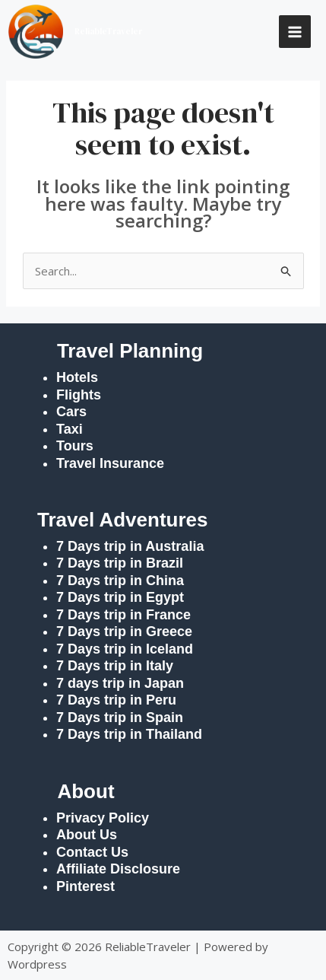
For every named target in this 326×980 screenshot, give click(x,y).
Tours (75, 446)
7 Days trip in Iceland (127, 649)
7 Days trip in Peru (116, 700)
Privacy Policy (103, 818)
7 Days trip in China (120, 581)
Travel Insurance (110, 463)
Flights (79, 395)
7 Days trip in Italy (115, 666)
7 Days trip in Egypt (120, 597)
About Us (87, 835)
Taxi (70, 429)
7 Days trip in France (123, 615)
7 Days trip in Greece (124, 632)
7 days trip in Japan (120, 683)
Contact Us (92, 852)
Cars (71, 412)
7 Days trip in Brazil (120, 563)
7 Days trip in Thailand (129, 734)
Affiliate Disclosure (118, 869)
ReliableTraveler (108, 32)
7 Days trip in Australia (130, 546)
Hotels (77, 377)
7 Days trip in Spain (120, 717)
